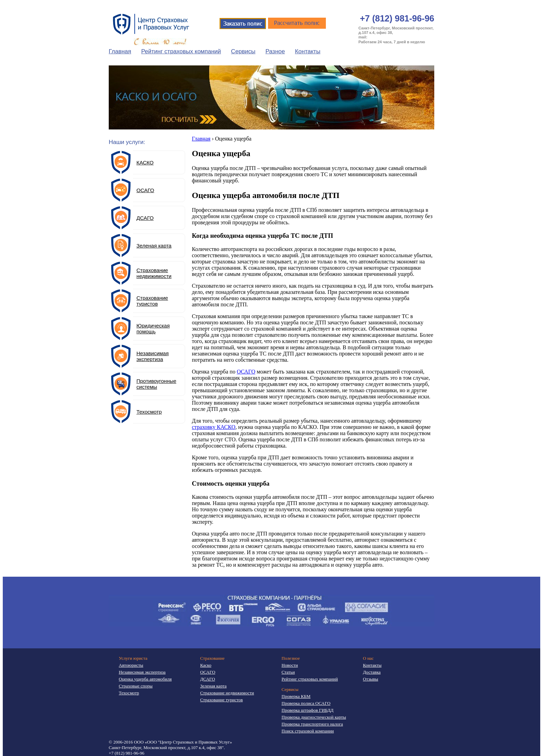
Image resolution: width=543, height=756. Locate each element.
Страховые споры (136, 686)
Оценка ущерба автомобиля (145, 679)
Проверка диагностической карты (314, 717)
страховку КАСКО (214, 427)
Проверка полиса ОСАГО (306, 703)
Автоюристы (131, 665)
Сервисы (243, 51)
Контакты (308, 51)
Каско (206, 665)
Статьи (288, 672)
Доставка (372, 672)
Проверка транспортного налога (312, 724)
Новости (290, 665)
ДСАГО (145, 218)
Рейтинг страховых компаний (181, 51)
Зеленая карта (154, 246)
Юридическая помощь (153, 328)
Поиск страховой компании (308, 731)
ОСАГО (246, 372)
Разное (275, 51)
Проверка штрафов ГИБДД (308, 710)
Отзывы (371, 679)
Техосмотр (149, 412)
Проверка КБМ (296, 696)
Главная (120, 51)
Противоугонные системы (156, 384)
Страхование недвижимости (154, 273)
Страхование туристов (152, 301)
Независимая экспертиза (153, 356)
